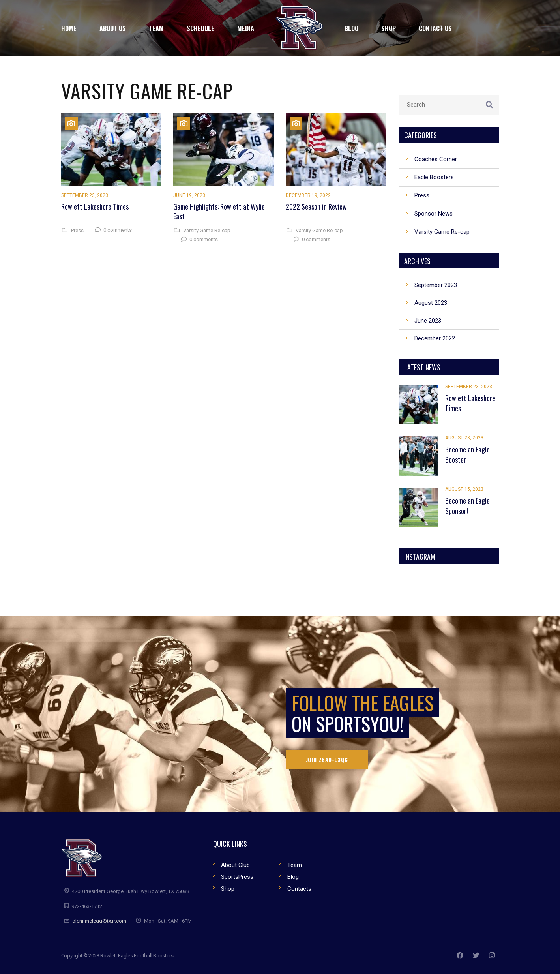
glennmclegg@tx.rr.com (99, 921)
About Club (235, 865)
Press (77, 231)
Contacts (299, 889)
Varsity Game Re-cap (207, 231)
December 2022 (435, 338)
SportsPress (237, 877)
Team (295, 865)
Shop (228, 889)
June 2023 (428, 321)
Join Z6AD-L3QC (327, 759)
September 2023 (436, 285)
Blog (293, 877)
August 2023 (431, 303)
